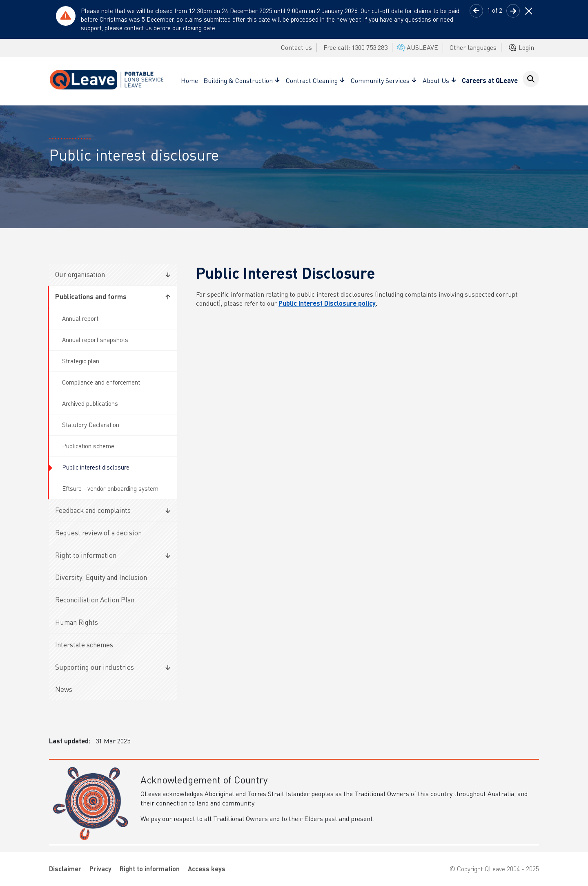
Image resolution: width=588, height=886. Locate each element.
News (64, 689)
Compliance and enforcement (101, 382)
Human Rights (77, 622)
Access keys (207, 869)
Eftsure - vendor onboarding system (110, 488)
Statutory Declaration (91, 425)
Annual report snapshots (95, 340)
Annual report (80, 318)
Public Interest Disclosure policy (327, 303)
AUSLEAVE (417, 47)
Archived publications (90, 403)
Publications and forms (91, 296)
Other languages (473, 47)
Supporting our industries (95, 667)
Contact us (296, 47)
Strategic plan (81, 361)
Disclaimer (65, 869)
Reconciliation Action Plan (95, 600)
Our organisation (80, 274)
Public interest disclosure (96, 467)
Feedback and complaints (93, 510)
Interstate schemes (84, 644)
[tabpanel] (294, 19)
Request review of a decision (98, 532)
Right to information (86, 555)
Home (189, 80)
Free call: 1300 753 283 (355, 47)
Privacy (100, 869)
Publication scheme (88, 446)
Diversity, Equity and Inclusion (101, 577)
